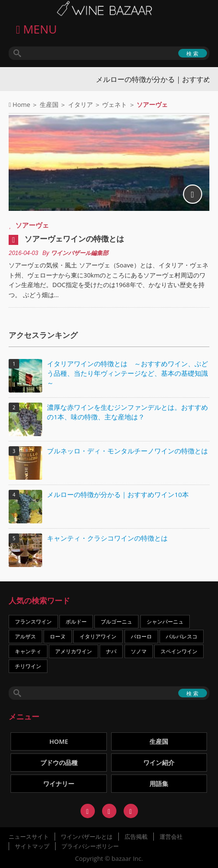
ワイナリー (59, 784)
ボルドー (76, 621)
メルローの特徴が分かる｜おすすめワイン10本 (118, 495)
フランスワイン (33, 621)
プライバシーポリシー (90, 846)
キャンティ (28, 651)
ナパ (111, 651)
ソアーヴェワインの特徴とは (74, 239)
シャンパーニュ (165, 621)
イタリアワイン (98, 636)
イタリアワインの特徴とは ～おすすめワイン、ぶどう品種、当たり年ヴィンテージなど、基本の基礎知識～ (127, 373)
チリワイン (28, 666)
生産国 (49, 104)
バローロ (141, 636)
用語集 (159, 784)
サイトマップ (32, 846)
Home (21, 104)
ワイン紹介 (159, 763)
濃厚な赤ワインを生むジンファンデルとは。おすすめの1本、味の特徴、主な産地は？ (127, 412)
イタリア (80, 104)
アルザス (25, 636)
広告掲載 (136, 837)
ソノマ (139, 651)
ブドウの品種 (59, 763)
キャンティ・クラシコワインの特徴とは (107, 538)
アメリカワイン (74, 651)
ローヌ (58, 636)
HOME (59, 741)
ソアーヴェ (32, 225)
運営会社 (171, 837)
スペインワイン (179, 651)
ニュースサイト (29, 837)
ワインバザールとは (87, 837)
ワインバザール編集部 (80, 253)
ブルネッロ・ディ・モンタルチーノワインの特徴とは (127, 451)
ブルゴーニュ (116, 621)
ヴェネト (115, 104)
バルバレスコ (182, 636)
